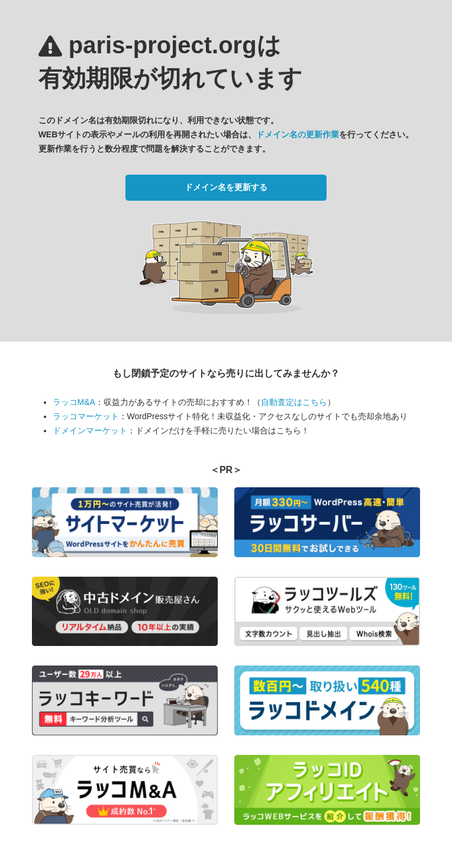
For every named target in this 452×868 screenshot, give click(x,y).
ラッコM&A (74, 402)
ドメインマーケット (90, 430)
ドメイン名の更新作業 (298, 134)
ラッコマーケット (86, 416)
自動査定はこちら (294, 402)
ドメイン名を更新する (226, 187)
